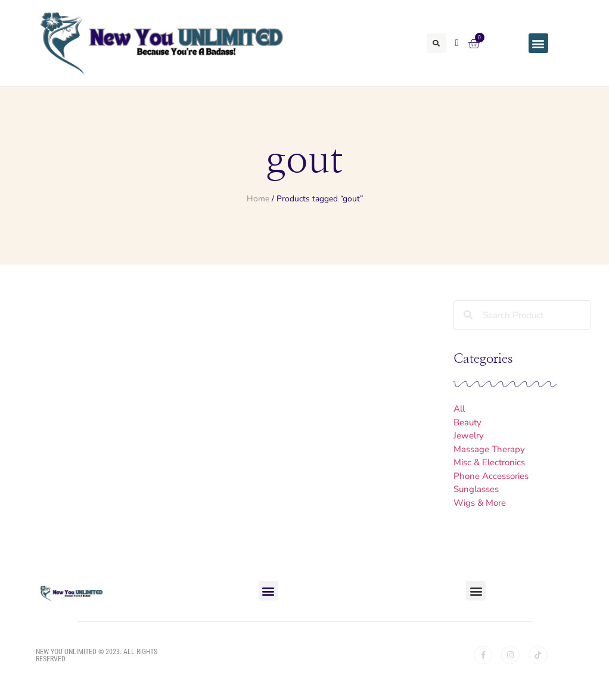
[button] (436, 43)
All (459, 409)
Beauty (467, 422)
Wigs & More (480, 503)
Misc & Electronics (489, 462)
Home (258, 199)
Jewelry (469, 435)
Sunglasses (476, 489)
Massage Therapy (489, 449)
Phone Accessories (491, 476)
